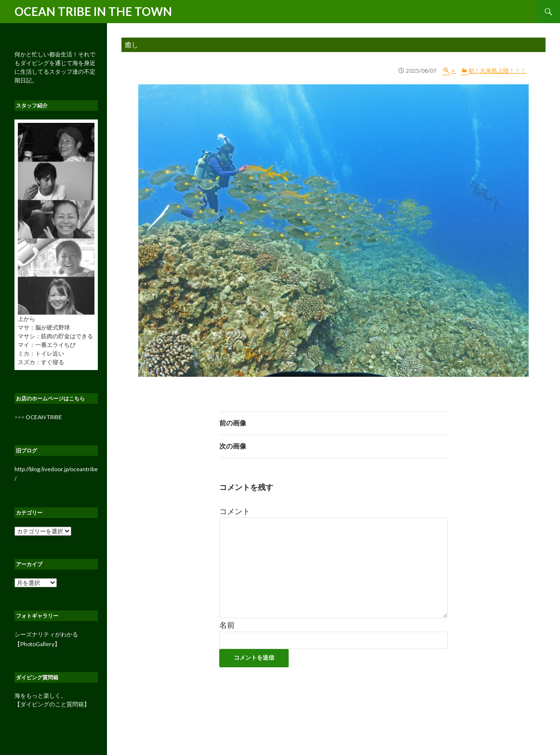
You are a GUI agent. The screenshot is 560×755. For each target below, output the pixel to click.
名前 (227, 625)
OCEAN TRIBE (44, 417)
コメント (235, 511)
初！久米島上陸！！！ (497, 71)
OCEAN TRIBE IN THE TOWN (93, 11)
